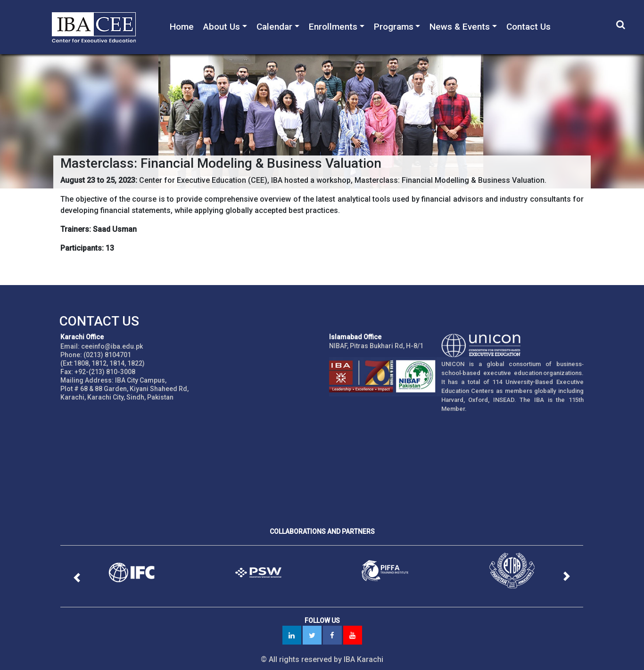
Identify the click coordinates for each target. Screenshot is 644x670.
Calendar (274, 27)
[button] (77, 577)
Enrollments (333, 27)
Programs (394, 27)
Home (182, 27)
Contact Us (528, 27)
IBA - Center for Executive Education (99, 27)
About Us (222, 27)
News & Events (460, 27)
